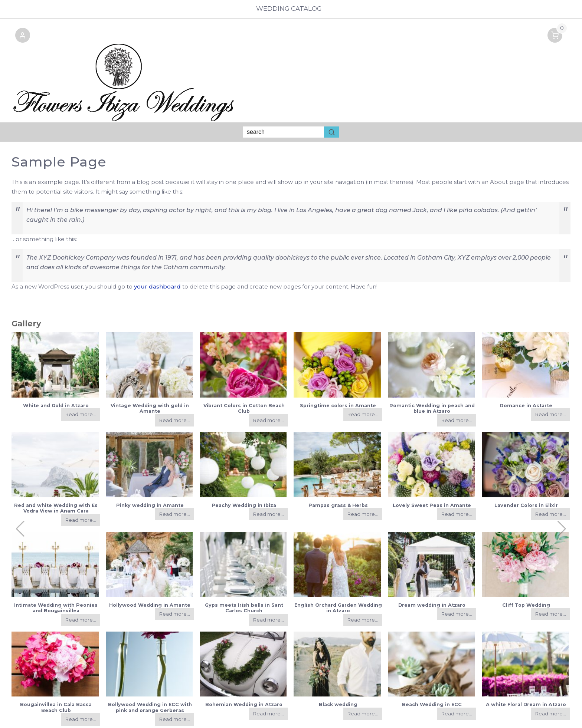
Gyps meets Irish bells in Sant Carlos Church (244, 584)
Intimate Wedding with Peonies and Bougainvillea (56, 584)
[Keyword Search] (284, 109)
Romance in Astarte (526, 382)
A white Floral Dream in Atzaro (526, 681)
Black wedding (338, 681)
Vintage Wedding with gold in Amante (150, 385)
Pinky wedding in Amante (150, 482)
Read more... (81, 391)
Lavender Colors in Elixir (526, 482)
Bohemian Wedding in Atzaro (244, 681)
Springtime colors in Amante (338, 382)
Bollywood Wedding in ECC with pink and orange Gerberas (150, 684)
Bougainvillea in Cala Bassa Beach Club (56, 684)
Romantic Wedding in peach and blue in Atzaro (432, 385)
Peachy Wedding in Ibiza (244, 482)
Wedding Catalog (291, 9)
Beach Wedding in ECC (432, 681)
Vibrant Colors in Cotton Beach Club (244, 385)
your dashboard (157, 263)
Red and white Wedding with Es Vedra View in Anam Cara (56, 484)
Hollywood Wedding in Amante (150, 581)
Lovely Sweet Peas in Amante (432, 482)
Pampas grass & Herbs (338, 482)
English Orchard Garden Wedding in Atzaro (338, 584)
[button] (19, 39)
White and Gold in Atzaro (56, 382)
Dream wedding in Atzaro (432, 581)
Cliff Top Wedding (526, 581)
